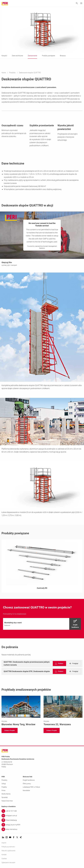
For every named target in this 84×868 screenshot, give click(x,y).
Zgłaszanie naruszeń (8, 863)
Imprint (4, 843)
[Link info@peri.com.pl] (42, 816)
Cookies (4, 859)
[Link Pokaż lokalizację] (42, 820)
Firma (3, 790)
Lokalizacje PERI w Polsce (31, 787)
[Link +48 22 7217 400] (42, 811)
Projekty (4, 787)
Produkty (13, 73)
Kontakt (4, 855)
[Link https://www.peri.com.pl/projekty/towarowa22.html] (63, 711)
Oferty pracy (27, 784)
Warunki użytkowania (8, 851)
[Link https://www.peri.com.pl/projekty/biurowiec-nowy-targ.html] (21, 711)
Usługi (4, 784)
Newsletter (26, 790)
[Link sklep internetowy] (42, 829)
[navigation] (42, 624)
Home (4, 73)
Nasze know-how (7, 801)
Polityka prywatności (8, 847)
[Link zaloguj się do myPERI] (42, 825)
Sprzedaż (5, 797)
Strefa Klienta (6, 794)
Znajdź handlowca (29, 780)
